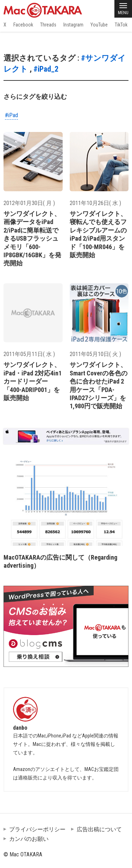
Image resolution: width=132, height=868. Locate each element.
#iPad (11, 115)
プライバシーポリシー (37, 829)
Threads (48, 25)
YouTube (99, 25)
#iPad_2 (46, 69)
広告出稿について (99, 829)
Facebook (23, 25)
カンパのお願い (29, 839)
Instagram (73, 25)
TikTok (121, 25)
